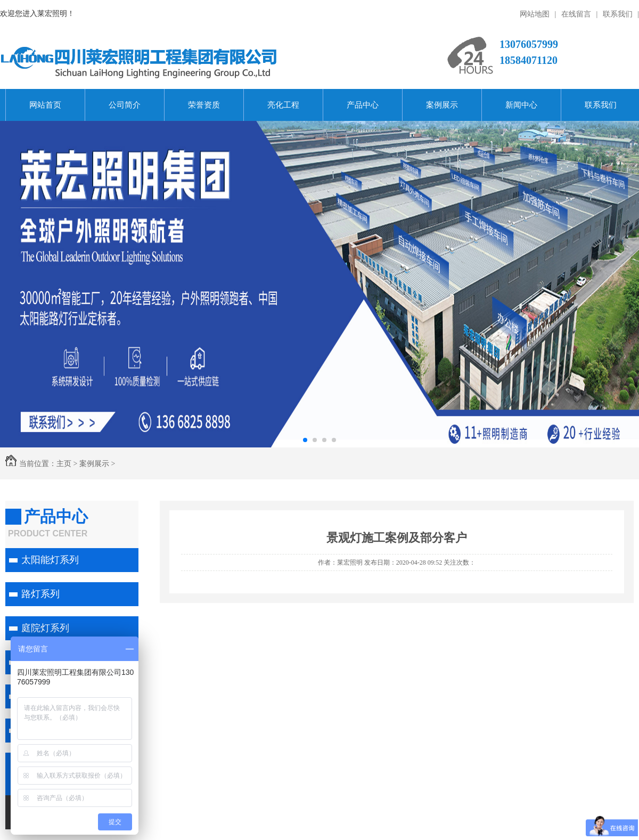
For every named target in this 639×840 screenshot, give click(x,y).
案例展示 (442, 105)
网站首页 (45, 105)
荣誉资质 (204, 105)
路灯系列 (40, 594)
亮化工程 (283, 105)
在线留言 (576, 14)
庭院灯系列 (45, 628)
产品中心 (363, 105)
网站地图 (535, 14)
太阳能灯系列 (50, 560)
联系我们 (618, 14)
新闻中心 (521, 105)
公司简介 (125, 105)
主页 (64, 463)
